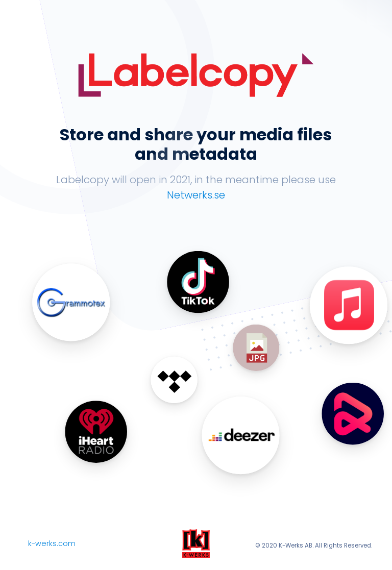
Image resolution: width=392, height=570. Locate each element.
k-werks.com (52, 543)
